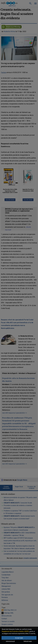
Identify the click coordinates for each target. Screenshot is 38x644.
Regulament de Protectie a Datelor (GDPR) (15, 631)
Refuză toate (28, 641)
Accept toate (19, 638)
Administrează (10, 641)
